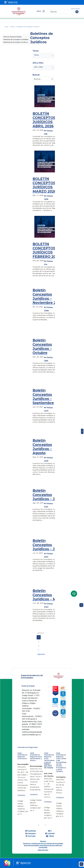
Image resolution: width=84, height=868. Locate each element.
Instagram (32, 833)
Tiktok (51, 836)
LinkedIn (51, 833)
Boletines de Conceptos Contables (16, 39)
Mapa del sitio (43, 850)
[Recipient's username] (42, 79)
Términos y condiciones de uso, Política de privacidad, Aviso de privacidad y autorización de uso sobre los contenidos (43, 845)
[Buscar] (62, 12)
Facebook (32, 831)
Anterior (41, 633)
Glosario (43, 841)
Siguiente (41, 654)
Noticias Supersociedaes (13, 37)
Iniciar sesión (75, 9)
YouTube (32, 836)
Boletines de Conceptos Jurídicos (16, 42)
